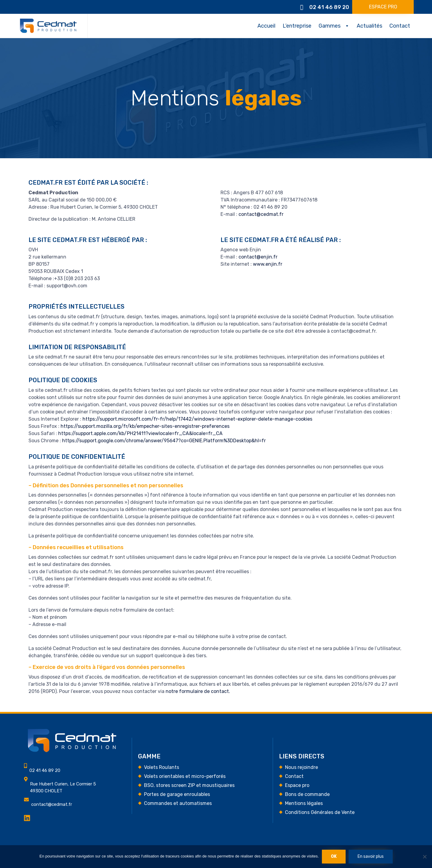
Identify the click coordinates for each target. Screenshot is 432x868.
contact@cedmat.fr (261, 214)
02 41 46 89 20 (329, 7)
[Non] (424, 857)
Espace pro (297, 785)
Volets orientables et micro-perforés (185, 776)
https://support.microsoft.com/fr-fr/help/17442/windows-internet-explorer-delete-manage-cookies (197, 419)
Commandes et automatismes (178, 803)
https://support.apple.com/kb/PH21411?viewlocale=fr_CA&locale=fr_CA (140, 433)
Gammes (330, 26)
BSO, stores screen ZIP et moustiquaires (189, 785)
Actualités (369, 26)
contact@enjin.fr (258, 257)
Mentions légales (304, 803)
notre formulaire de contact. (198, 691)
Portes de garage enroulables (177, 794)
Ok (334, 856)
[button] (383, 7)
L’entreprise (297, 26)
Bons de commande (307, 794)
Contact (400, 26)
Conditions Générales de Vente (320, 812)
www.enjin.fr (268, 264)
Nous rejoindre (301, 767)
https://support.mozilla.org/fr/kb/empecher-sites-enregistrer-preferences (145, 426)
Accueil (266, 26)
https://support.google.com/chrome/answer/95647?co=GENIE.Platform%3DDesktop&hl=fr (164, 441)
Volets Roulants (162, 767)
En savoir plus (371, 856)
